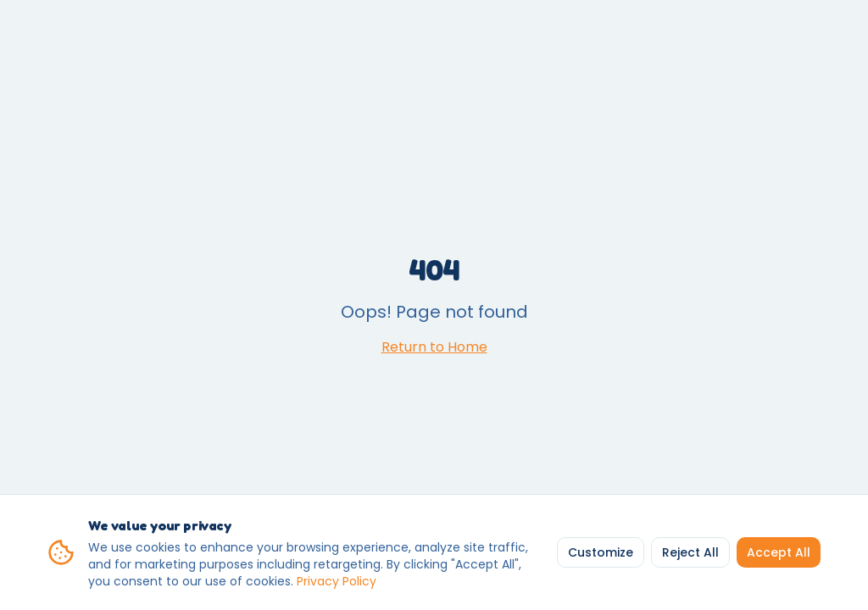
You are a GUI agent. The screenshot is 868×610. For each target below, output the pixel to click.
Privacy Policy (337, 581)
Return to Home (434, 347)
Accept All (779, 552)
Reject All (690, 552)
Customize (601, 552)
